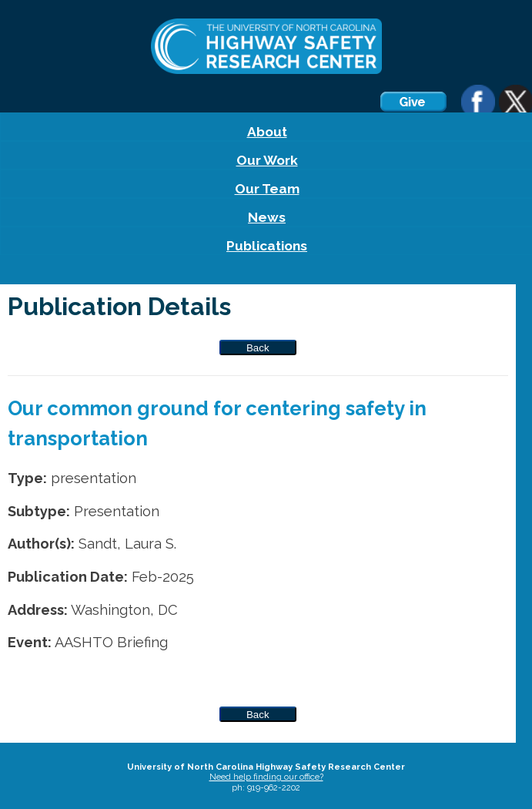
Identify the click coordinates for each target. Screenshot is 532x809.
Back (258, 348)
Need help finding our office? (266, 777)
